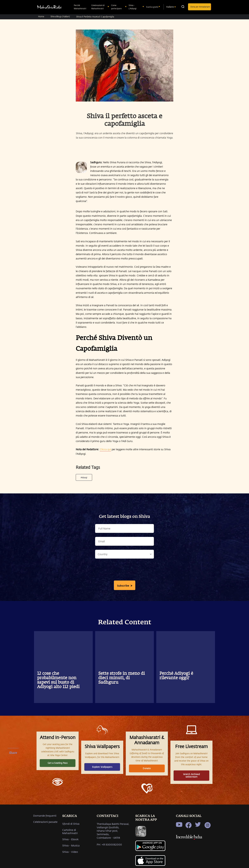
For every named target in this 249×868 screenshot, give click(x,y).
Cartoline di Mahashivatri (70, 831)
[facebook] (13, 760)
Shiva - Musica (71, 845)
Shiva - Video (70, 852)
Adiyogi (84, 477)
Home (41, 16)
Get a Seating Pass (58, 763)
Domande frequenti (45, 816)
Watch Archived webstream (192, 776)
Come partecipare (117, 7)
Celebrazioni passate (45, 822)
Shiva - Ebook (70, 839)
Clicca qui (105, 449)
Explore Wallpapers (102, 767)
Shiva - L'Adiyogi (133, 7)
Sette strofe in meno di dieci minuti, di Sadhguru (122, 678)
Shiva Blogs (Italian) (60, 16)
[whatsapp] (13, 777)
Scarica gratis (152, 7)
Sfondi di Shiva (71, 824)
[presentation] (124, 570)
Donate (147, 768)
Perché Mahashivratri (80, 7)
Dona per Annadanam (200, 7)
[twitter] (13, 769)
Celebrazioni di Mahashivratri (98, 7)
